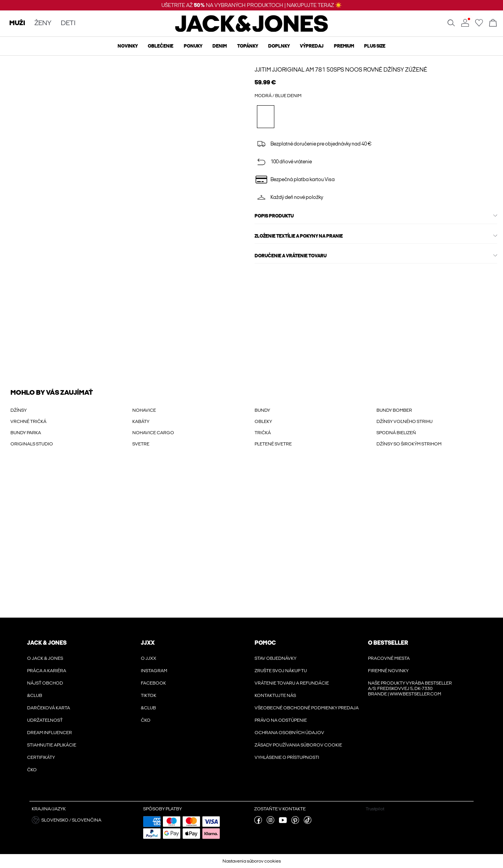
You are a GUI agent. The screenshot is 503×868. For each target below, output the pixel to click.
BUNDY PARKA (26, 433)
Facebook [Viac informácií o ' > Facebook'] (153, 683)
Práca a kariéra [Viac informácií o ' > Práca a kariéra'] (47, 671)
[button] (85, 820)
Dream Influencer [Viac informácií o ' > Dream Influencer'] (50, 733)
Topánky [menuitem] (248, 46)
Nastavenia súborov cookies (252, 861)
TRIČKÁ (263, 433)
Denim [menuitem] (220, 46)
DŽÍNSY (19, 410)
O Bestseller (388, 643)
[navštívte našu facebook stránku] (258, 822)
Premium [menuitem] (344, 46)
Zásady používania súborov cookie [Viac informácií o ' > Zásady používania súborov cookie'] (298, 745)
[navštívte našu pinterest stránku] (295, 822)
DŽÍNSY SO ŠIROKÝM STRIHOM (409, 444)
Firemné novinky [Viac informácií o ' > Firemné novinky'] (388, 671)
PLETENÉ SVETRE (273, 444)
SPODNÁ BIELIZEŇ (396, 433)
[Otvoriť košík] (493, 23)
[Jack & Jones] (252, 30)
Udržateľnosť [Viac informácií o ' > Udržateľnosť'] (45, 720)
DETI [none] (68, 23)
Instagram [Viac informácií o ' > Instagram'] (154, 671)
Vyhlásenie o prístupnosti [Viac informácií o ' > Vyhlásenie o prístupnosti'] (287, 757)
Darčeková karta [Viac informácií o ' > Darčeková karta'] (49, 708)
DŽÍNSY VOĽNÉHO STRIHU (405, 421)
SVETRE (141, 444)
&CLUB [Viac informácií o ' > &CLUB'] (35, 695)
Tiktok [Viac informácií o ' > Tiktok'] (149, 695)
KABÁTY (141, 421)
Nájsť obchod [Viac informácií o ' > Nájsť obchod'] (45, 683)
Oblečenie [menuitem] (161, 46)
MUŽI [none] (17, 23)
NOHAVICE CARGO (153, 433)
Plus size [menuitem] (375, 46)
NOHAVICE (144, 410)
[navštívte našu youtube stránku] (283, 822)
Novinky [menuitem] (128, 46)
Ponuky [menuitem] (193, 46)
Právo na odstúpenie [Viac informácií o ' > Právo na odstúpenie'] (281, 720)
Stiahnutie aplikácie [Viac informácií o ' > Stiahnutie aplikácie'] (52, 745)
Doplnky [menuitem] (279, 46)
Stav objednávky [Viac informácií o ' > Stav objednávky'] (275, 658)
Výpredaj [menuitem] (312, 46)
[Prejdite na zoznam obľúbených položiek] (479, 25)
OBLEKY (263, 421)
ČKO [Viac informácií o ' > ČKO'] (32, 770)
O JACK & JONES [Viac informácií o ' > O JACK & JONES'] (45, 658)
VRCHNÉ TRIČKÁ (28, 421)
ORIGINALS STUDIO (32, 444)
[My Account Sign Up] (251, 540)
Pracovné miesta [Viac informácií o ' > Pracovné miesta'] (389, 658)
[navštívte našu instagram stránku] (270, 822)
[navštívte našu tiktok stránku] (308, 822)
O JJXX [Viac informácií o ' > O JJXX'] (149, 658)
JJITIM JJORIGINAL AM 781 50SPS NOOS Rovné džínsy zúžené (341, 70)
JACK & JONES (47, 643)
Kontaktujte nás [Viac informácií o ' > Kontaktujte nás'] (275, 695)
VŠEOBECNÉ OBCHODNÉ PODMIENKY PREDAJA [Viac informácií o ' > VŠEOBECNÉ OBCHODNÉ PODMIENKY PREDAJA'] (307, 708)
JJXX (148, 643)
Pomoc (265, 643)
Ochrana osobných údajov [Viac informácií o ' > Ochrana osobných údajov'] (289, 733)
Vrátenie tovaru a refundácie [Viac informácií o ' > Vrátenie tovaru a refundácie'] (292, 683)
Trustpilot (375, 809)
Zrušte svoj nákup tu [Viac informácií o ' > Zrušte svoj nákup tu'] (281, 671)
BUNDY (262, 410)
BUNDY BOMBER (394, 410)
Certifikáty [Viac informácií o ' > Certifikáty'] (41, 757)
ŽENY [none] (43, 23)
